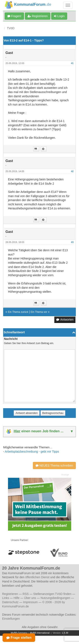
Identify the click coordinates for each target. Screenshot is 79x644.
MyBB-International (40, 633)
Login (59, 16)
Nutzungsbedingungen (55, 598)
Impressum (30, 602)
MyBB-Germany (19, 633)
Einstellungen (11, 619)
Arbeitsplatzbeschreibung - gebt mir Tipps (32, 452)
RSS (26, 594)
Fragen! (14, 16)
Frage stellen (19, 638)
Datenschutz (10, 602)
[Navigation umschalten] (68, 5)
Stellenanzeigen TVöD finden (52, 594)
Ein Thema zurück (18, 312)
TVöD (11, 28)
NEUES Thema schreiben (54, 465)
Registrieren (38, 16)
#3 (72, 242)
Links (6, 598)
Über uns (30, 598)
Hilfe (16, 598)
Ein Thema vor (39, 312)
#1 (72, 63)
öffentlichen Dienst (37, 577)
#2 (72, 171)
